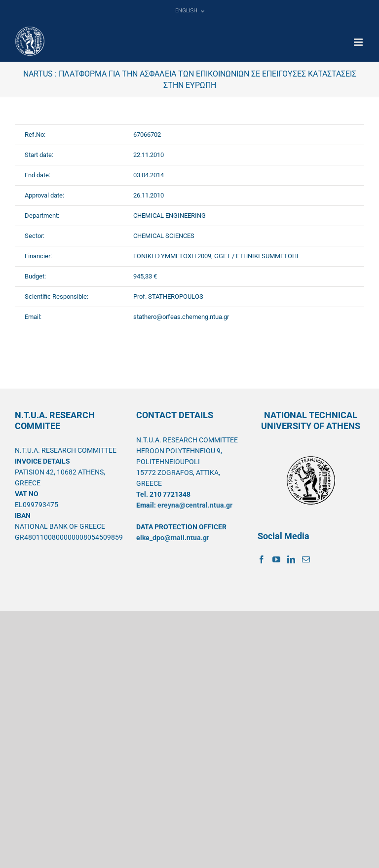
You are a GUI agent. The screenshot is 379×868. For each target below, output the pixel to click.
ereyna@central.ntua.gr (195, 505)
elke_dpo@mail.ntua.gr (173, 538)
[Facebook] (262, 559)
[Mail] (306, 559)
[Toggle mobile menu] (359, 42)
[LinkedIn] (291, 559)
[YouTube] (276, 559)
